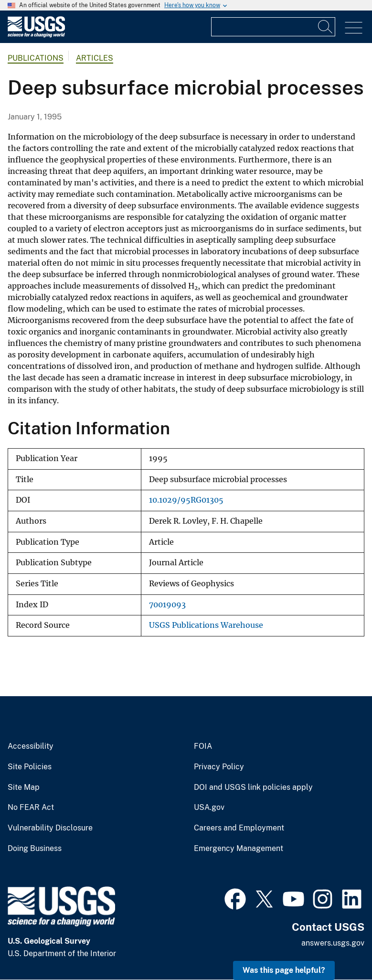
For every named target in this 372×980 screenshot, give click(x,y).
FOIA (203, 746)
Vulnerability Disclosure (50, 828)
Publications (36, 58)
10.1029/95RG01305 (186, 500)
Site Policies (30, 767)
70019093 (167, 605)
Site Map (24, 787)
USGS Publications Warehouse (206, 625)
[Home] (36, 35)
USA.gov (209, 808)
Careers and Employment (239, 828)
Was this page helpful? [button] (284, 970)
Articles (95, 58)
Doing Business (35, 849)
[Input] (273, 27)
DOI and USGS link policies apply (253, 787)
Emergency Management (239, 849)
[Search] (326, 27)
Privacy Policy (219, 767)
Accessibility (31, 746)
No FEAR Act (31, 808)
